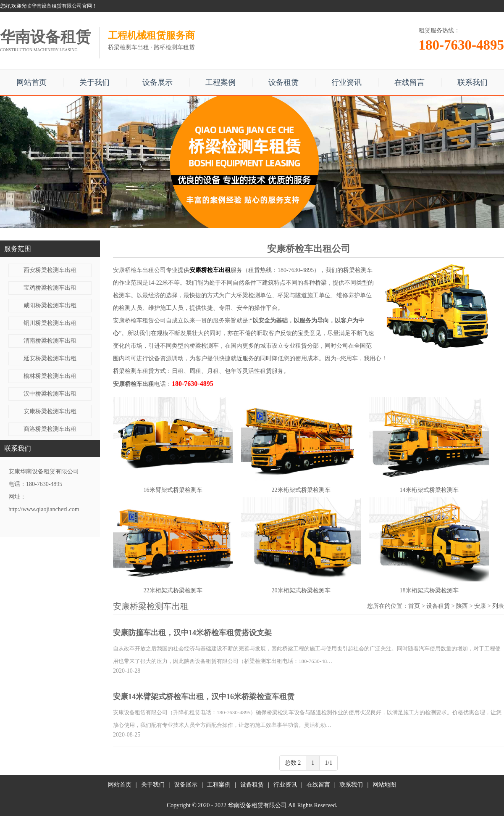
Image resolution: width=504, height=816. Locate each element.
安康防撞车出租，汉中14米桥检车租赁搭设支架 (192, 633)
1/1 (328, 763)
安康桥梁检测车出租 (50, 411)
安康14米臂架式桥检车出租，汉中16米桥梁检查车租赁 (204, 697)
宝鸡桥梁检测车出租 (50, 288)
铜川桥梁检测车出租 (50, 323)
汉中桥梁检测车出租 (50, 394)
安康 (480, 606)
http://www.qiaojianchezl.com (44, 509)
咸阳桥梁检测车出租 (50, 305)
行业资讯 (346, 82)
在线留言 (409, 82)
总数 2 (293, 763)
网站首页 (31, 82)
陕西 (462, 606)
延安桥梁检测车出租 (50, 358)
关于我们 (94, 82)
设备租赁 (283, 82)
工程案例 (220, 82)
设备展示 (157, 82)
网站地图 (384, 785)
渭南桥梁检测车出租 (50, 341)
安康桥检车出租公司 (139, 270)
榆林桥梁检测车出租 (50, 376)
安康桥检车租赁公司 (139, 321)
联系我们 (472, 82)
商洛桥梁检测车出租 (50, 429)
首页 (414, 606)
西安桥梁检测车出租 (50, 270)
